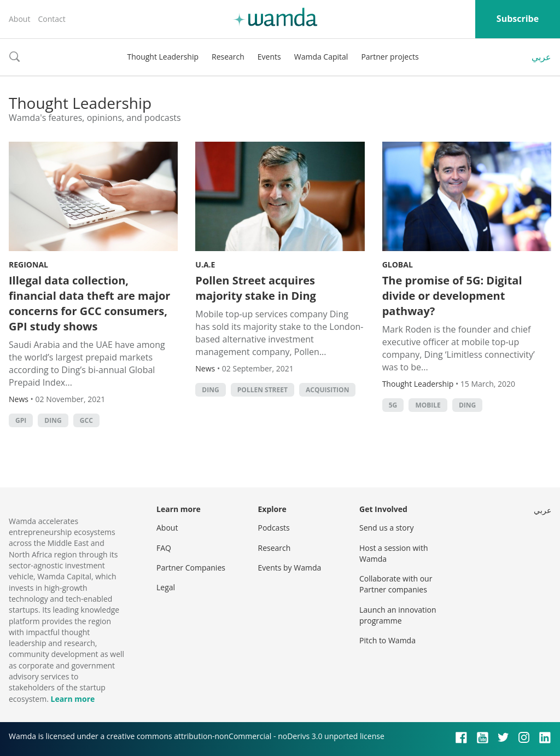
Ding (53, 420)
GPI (21, 420)
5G (393, 405)
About (19, 19)
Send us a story (386, 528)
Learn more (72, 699)
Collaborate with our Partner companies (396, 584)
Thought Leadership (163, 57)
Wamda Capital (321, 57)
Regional (28, 264)
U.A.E (205, 264)
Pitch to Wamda (387, 640)
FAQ (164, 548)
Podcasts (274, 528)
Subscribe (518, 19)
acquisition (327, 390)
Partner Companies (191, 568)
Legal (166, 587)
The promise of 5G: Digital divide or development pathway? (452, 296)
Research (228, 57)
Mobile (428, 405)
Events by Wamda (290, 568)
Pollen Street (262, 390)
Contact (51, 19)
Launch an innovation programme (398, 615)
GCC (86, 420)
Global (398, 264)
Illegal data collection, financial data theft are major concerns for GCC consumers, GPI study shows (89, 303)
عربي (541, 57)
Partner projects (390, 57)
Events (269, 57)
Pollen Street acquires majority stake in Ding (256, 288)
